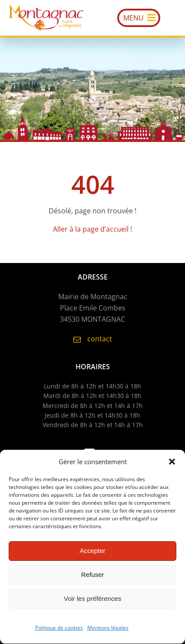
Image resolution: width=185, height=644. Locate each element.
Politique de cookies (59, 630)
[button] (172, 464)
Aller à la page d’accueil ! (92, 229)
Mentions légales (108, 630)
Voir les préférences (93, 601)
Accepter (92, 553)
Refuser (93, 577)
